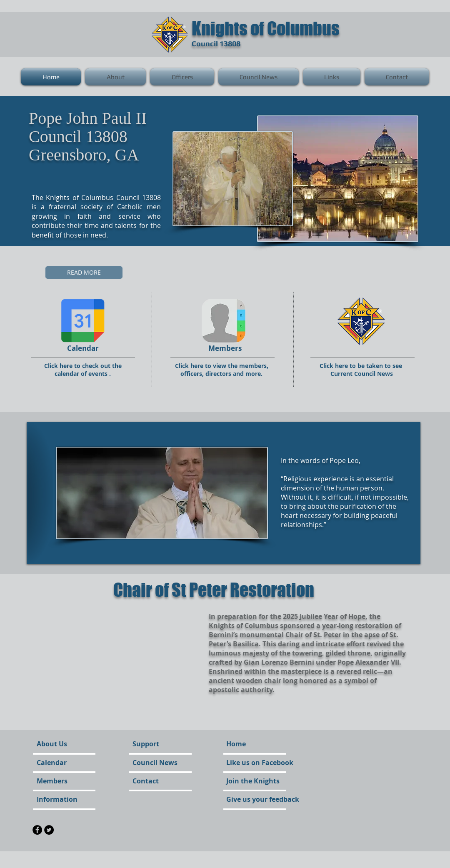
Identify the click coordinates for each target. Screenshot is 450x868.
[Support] (152, 744)
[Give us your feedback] (263, 799)
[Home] (236, 744)
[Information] (59, 799)
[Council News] (156, 763)
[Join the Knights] (253, 781)
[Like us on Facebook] (260, 763)
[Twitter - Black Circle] (49, 830)
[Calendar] (61, 763)
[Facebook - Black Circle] (37, 830)
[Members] (59, 781)
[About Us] (69, 744)
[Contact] (155, 781)
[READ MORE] (84, 273)
